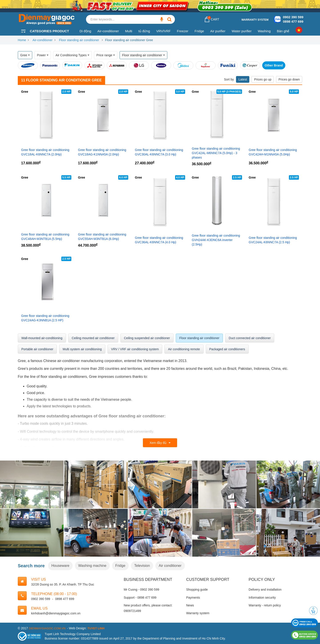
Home (22, 40)
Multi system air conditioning (82, 349)
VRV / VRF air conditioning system (135, 349)
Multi (129, 31)
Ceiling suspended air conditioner (147, 338)
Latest (243, 79)
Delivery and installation (265, 590)
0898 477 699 (293, 21)
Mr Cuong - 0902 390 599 (142, 590)
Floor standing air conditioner (79, 40)
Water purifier (241, 31)
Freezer (183, 31)
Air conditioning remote (184, 349)
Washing (264, 31)
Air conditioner (170, 566)
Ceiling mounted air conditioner (93, 338)
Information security (262, 598)
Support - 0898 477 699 (140, 598)
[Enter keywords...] (162, 19)
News (190, 605)
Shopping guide (197, 590)
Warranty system (255, 20)
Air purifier (218, 31)
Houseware (60, 566)
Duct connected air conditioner (250, 338)
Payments (193, 598)
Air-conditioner (108, 31)
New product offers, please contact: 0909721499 (148, 608)
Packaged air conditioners (227, 349)
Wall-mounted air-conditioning (42, 338)
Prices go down (289, 79)
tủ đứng (144, 31)
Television (142, 566)
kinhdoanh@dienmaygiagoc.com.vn (56, 613)
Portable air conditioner (37, 349)
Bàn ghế (283, 31)
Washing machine (92, 566)
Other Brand (274, 65)
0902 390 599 (293, 17)
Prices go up (263, 79)
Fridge (199, 31)
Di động (85, 31)
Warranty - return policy (265, 605)
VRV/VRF (163, 31)
